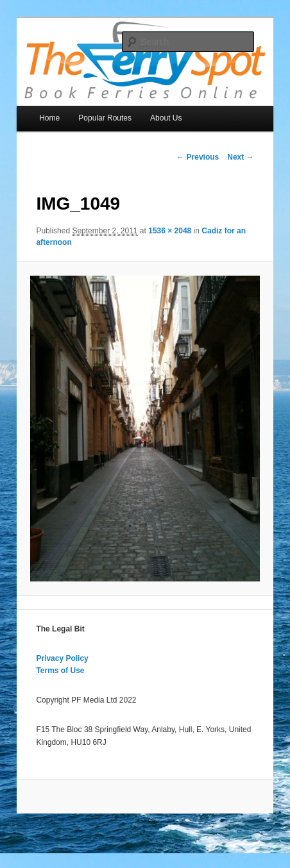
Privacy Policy (62, 658)
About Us (166, 118)
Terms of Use (60, 671)
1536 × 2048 (170, 231)
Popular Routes (105, 118)
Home (49, 118)
